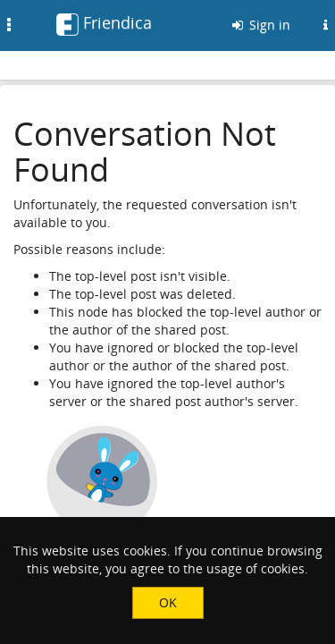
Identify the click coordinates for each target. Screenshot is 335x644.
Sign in (260, 25)
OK (168, 602)
